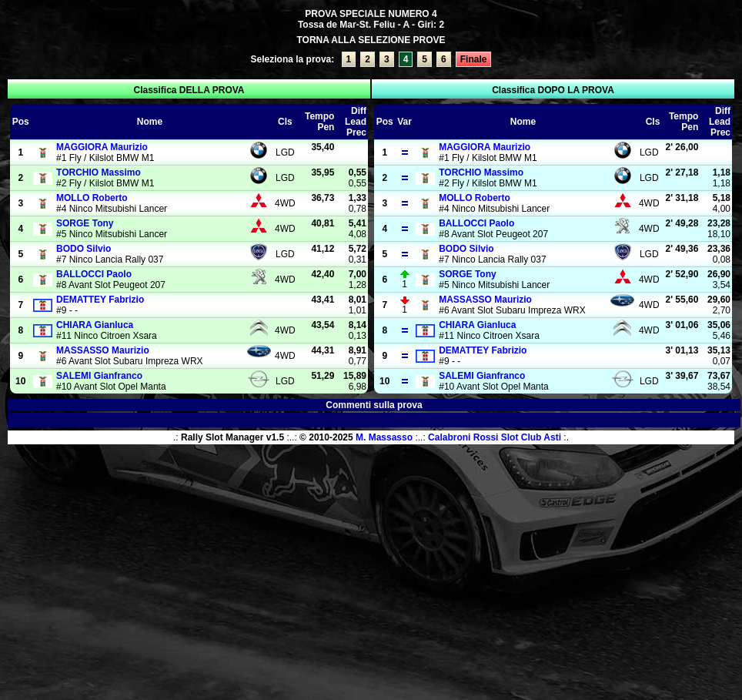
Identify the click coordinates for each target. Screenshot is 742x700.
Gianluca (95, 325)
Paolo (94, 274)
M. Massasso (384, 437)
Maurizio (102, 147)
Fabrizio (100, 300)
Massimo (99, 172)
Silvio (84, 249)
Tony (85, 223)
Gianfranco (99, 376)
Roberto (92, 198)
